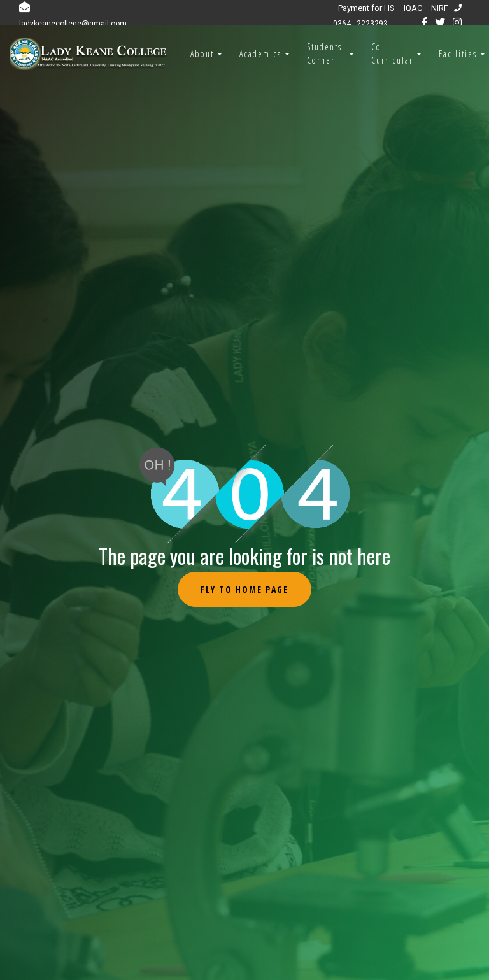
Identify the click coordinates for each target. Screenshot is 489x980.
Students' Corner (326, 53)
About (202, 54)
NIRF (440, 8)
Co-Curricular (392, 53)
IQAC (413, 8)
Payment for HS (366, 8)
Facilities (458, 54)
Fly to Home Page (244, 589)
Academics (260, 54)
